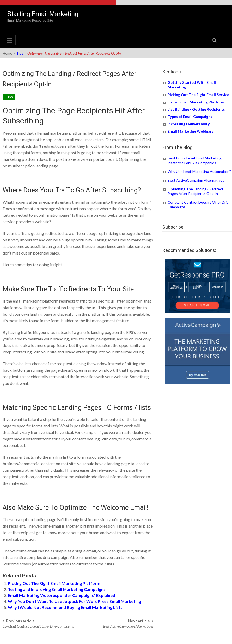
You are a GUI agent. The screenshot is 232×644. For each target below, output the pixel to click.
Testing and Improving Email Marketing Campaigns (57, 589)
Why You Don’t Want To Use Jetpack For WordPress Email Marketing (74, 601)
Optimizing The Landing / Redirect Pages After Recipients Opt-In (196, 191)
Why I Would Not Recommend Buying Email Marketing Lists (65, 607)
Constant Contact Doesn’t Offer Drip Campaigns (38, 626)
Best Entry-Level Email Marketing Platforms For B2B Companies (195, 160)
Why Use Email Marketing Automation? (199, 171)
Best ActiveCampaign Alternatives (128, 626)
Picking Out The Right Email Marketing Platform (54, 583)
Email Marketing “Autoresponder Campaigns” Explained (62, 595)
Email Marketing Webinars (191, 131)
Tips (20, 53)
